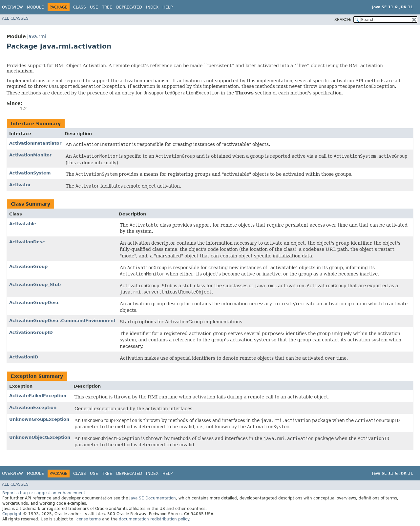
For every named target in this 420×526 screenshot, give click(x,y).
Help (168, 7)
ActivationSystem (30, 173)
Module (35, 7)
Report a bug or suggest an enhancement (44, 493)
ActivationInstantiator (35, 143)
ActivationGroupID (31, 332)
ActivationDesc (27, 242)
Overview (12, 7)
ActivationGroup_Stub (35, 284)
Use (94, 7)
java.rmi (37, 36)
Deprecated (129, 7)
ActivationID (24, 357)
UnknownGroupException (39, 419)
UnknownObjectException (40, 437)
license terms (88, 519)
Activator (20, 185)
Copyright (12, 514)
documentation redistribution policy (154, 519)
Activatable (23, 224)
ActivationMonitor (30, 155)
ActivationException (33, 407)
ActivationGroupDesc (34, 303)
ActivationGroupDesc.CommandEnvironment (62, 321)
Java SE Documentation (153, 498)
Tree (107, 7)
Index (152, 7)
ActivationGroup (28, 266)
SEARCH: (343, 20)
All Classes (15, 18)
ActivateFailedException (38, 396)
